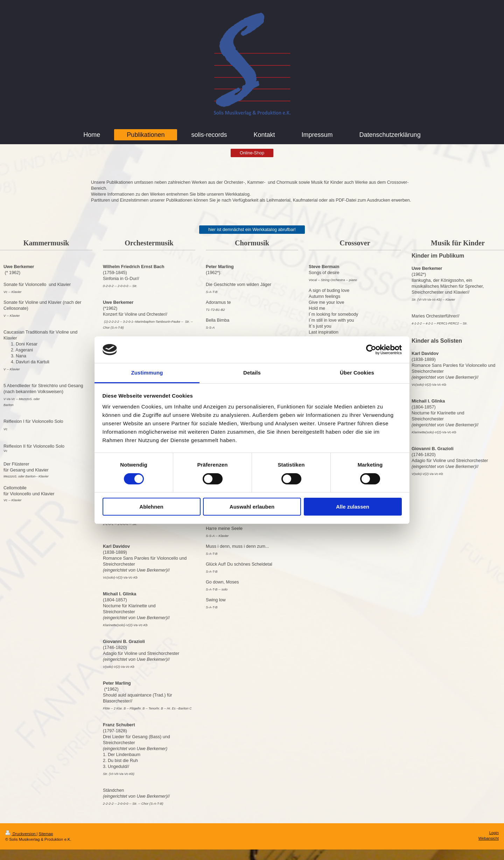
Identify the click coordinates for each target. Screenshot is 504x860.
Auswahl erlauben (252, 507)
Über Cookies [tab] (357, 373)
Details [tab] (252, 373)
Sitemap (46, 834)
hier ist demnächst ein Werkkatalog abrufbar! (252, 230)
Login (494, 833)
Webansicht (489, 838)
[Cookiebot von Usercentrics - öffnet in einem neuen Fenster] (371, 350)
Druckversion (21, 834)
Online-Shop (252, 153)
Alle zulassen (353, 507)
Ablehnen (151, 507)
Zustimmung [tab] (147, 373)
